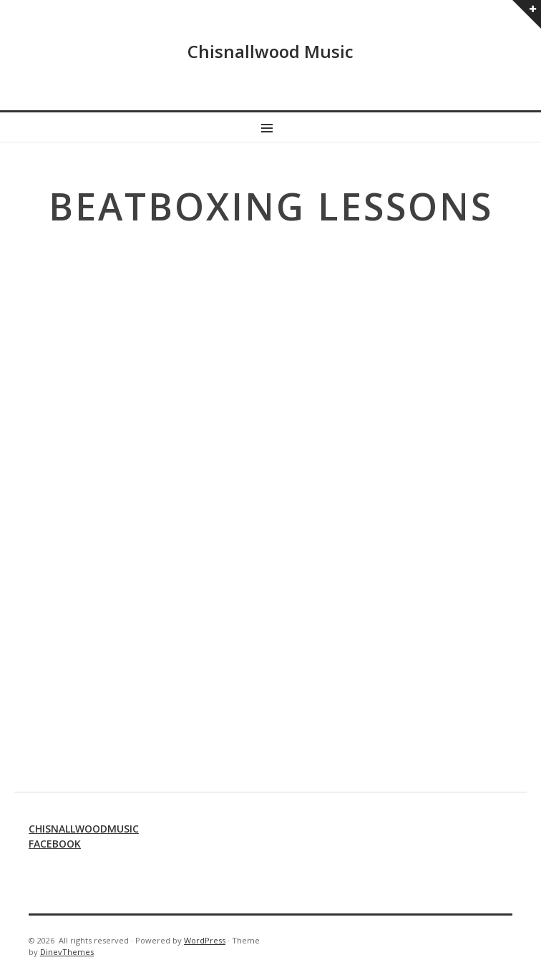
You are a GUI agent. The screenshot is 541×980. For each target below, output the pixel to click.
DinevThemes (67, 952)
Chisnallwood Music (270, 51)
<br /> (270, 495)
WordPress (205, 940)
